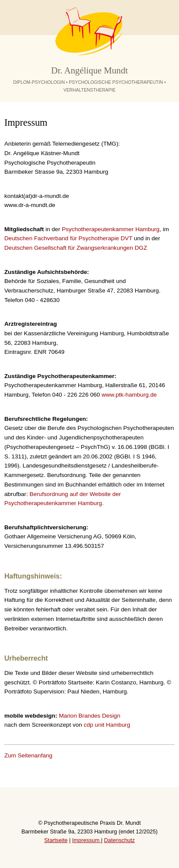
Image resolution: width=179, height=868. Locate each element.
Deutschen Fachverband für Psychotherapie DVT (68, 238)
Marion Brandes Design (89, 716)
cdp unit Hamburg (107, 725)
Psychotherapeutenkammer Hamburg (111, 229)
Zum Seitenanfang (28, 755)
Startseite (56, 840)
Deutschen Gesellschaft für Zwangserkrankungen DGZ (76, 248)
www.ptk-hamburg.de (129, 395)
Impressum (87, 840)
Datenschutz (120, 840)
